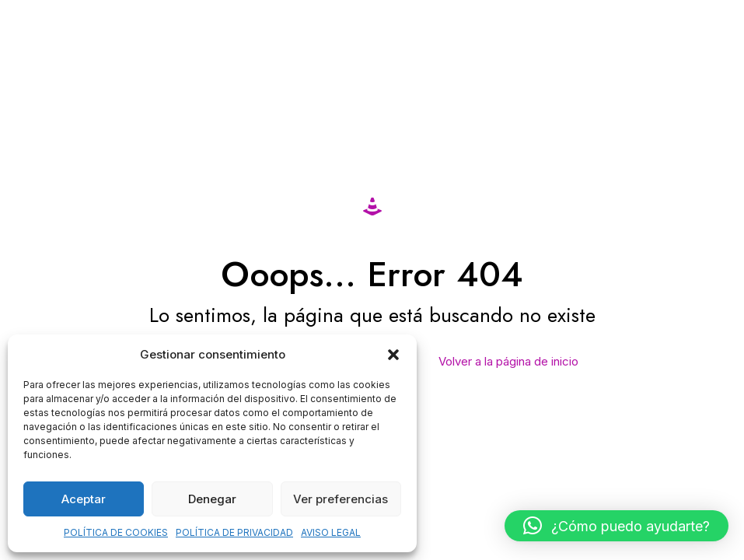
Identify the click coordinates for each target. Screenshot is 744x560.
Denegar (212, 499)
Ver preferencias (341, 499)
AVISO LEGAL (331, 532)
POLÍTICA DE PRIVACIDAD (234, 532)
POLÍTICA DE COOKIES (116, 532)
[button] (393, 355)
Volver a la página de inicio (508, 361)
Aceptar (84, 499)
